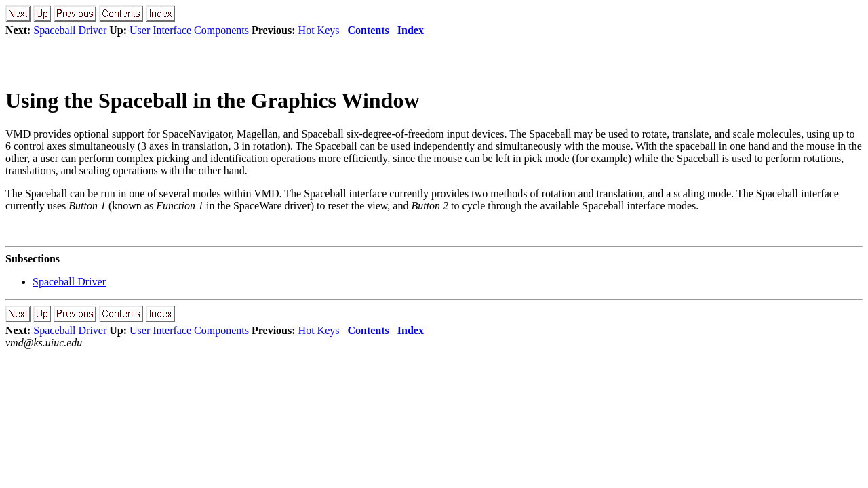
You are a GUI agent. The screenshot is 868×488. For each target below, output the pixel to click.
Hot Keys (319, 30)
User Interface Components (189, 30)
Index (411, 30)
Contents (368, 30)
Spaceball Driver (70, 30)
